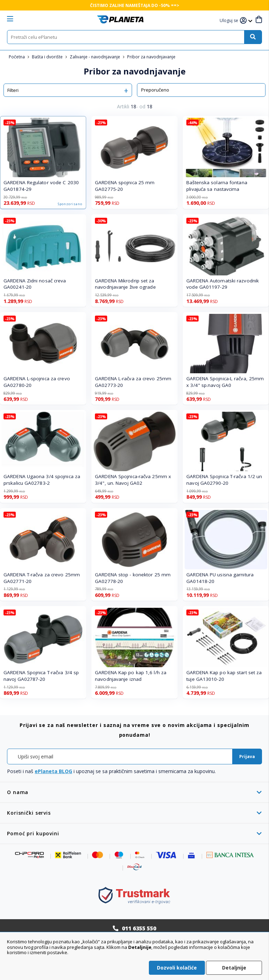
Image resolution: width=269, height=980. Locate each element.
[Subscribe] (247, 756)
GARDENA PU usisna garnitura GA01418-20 (220, 578)
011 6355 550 (139, 928)
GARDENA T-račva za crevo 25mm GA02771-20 (42, 578)
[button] (230, 21)
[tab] (134, 792)
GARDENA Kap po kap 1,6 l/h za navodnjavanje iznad (131, 676)
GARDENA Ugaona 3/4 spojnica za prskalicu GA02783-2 (42, 480)
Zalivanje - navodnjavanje (95, 57)
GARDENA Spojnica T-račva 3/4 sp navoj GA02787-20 (41, 676)
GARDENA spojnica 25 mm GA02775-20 (125, 186)
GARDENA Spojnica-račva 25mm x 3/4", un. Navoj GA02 (133, 480)
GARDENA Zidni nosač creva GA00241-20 (35, 284)
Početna (17, 57)
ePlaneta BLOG (53, 771)
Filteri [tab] (13, 90)
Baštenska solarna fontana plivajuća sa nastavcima (217, 186)
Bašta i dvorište (48, 57)
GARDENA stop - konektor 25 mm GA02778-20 (133, 578)
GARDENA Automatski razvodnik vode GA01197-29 (223, 284)
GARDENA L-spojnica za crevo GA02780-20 (37, 382)
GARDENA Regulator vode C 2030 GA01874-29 (41, 186)
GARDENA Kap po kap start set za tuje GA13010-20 (224, 676)
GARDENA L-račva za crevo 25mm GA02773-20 (133, 382)
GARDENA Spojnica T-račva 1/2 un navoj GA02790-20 (224, 480)
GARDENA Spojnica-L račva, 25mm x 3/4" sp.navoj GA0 (225, 382)
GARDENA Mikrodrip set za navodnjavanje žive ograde (125, 284)
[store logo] (120, 19)
